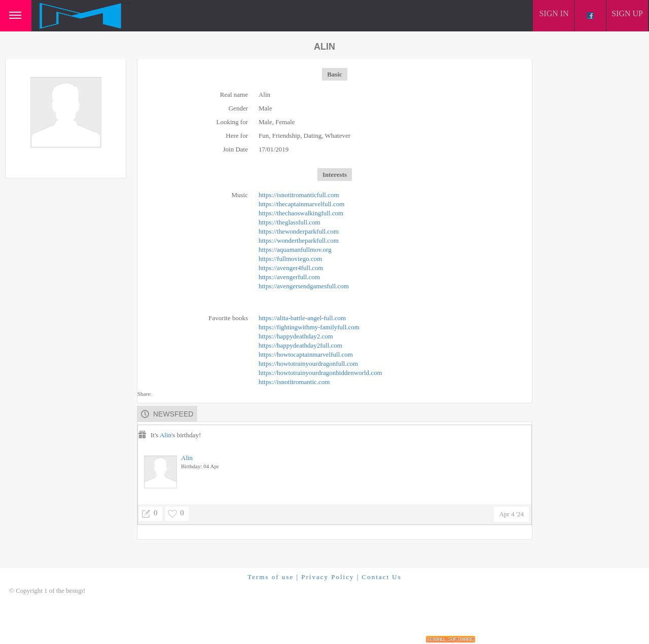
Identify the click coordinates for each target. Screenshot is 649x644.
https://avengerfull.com (289, 277)
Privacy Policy (328, 577)
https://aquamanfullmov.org (295, 250)
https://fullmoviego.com (290, 259)
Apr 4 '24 (511, 514)
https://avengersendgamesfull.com (304, 286)
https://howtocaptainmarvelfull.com (306, 354)
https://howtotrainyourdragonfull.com (308, 364)
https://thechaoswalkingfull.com (301, 213)
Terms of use (271, 577)
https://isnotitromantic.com (294, 382)
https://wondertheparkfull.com (299, 240)
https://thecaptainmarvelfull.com (301, 204)
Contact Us (382, 577)
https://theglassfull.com (290, 222)
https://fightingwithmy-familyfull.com (309, 327)
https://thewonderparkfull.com (299, 231)
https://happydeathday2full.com (300, 345)
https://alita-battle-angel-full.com (302, 318)
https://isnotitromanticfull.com (299, 195)
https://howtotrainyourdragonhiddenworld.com (320, 373)
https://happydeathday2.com (296, 336)
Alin (166, 435)
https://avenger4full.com (291, 268)
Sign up (627, 13)
